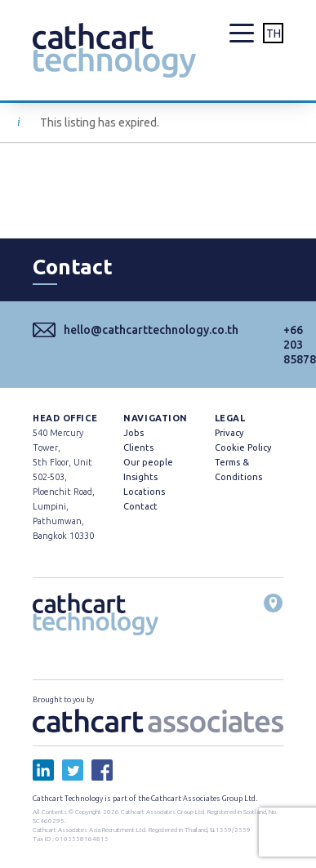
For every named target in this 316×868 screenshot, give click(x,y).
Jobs (134, 433)
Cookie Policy (243, 447)
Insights (140, 477)
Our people (148, 462)
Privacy (229, 433)
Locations (144, 492)
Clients (138, 447)
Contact (140, 506)
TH (274, 33)
